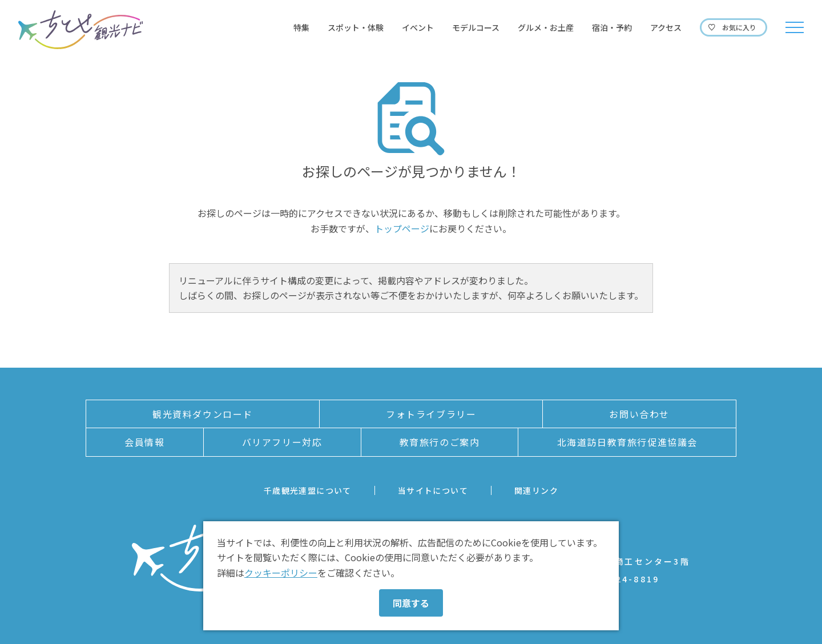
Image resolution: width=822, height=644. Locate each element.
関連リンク (536, 490)
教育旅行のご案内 (440, 442)
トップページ (402, 228)
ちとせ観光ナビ (80, 30)
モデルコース (476, 27)
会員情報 (144, 442)
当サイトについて (433, 490)
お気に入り (739, 27)
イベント (418, 27)
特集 (301, 27)
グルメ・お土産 (546, 27)
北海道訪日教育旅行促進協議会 (627, 442)
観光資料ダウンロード (203, 414)
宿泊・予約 (612, 27)
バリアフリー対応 (282, 442)
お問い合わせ (639, 414)
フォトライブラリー (431, 414)
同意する (411, 603)
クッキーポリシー (281, 573)
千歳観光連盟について (308, 490)
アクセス (666, 27)
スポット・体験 (356, 27)
